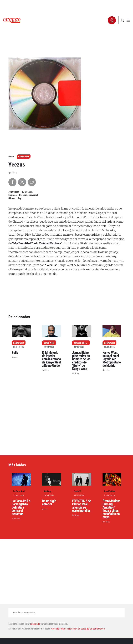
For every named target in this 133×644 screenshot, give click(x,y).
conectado (35, 624)
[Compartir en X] (22, 182)
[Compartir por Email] (32, 182)
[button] (112, 20)
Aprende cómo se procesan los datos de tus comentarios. (78, 629)
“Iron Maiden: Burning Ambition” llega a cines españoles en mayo (111, 509)
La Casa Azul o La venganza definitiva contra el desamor (21, 507)
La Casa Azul (19, 491)
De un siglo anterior (49, 503)
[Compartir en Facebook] (12, 182)
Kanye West (24, 157)
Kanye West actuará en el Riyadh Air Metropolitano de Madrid (112, 359)
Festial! (77, 491)
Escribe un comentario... (25, 613)
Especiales (16, 518)
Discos (14, 357)
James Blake (80, 343)
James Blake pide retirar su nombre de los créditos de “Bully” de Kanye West (81, 361)
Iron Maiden (110, 491)
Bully (15, 353)
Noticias (45, 370)
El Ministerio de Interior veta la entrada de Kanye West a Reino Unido (51, 359)
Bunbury (47, 491)
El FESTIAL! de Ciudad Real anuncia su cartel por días (82, 506)
